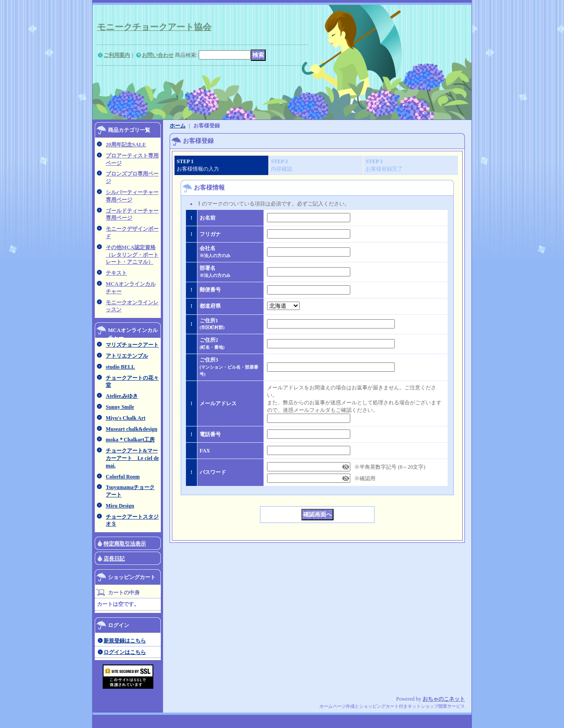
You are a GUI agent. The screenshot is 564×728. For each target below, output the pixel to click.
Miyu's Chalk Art (126, 418)
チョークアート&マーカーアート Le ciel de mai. (132, 458)
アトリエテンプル (127, 356)
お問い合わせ (158, 55)
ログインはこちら (125, 652)
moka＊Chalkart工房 (130, 440)
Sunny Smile (120, 407)
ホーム (178, 126)
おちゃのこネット (444, 699)
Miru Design (120, 506)
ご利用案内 (117, 55)
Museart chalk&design (132, 429)
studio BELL (120, 367)
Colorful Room (123, 477)
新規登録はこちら (125, 641)
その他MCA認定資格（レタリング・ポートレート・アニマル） (132, 255)
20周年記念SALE (126, 145)
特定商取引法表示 (125, 544)
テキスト (116, 273)
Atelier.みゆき (122, 396)
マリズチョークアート (132, 345)
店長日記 (114, 559)
